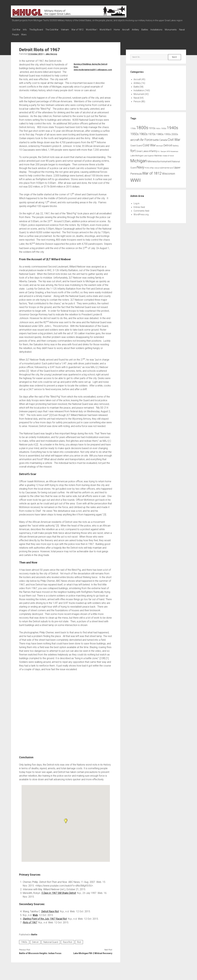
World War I (101, 30)
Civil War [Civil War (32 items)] (174, 138)
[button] (66, 819)
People (41, 34)
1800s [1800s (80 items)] (142, 126)
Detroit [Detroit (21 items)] (168, 144)
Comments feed (141, 209)
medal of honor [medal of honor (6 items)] (168, 154)
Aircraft (140, 30)
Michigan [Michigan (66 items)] (139, 159)
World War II (116, 30)
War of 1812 (85, 30)
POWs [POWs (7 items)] (147, 166)
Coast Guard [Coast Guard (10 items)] (136, 144)
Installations (175, 30)
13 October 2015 (35, 52)
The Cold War (57, 30)
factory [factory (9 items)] (176, 144)
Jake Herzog (51, 52)
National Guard (51, 940)
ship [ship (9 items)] (152, 166)
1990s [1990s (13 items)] (167, 132)
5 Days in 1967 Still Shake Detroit (59, 891)
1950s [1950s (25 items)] (135, 132)
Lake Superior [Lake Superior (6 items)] (149, 154)
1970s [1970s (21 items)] (152, 132)
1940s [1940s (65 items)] (173, 126)
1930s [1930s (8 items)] (164, 127)
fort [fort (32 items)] (133, 149)
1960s (24, 940)
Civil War (16, 30)
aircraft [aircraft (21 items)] (135, 138)
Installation (139, 89)
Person (137, 100)
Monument (139, 92)
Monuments (18, 34)
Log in (137, 202)
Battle (34, 933)
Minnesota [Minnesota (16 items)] (154, 160)
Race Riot (68, 940)
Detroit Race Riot (50, 910)
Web (35, 913)
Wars (51, 34)
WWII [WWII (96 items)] (136, 178)
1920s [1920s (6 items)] (158, 127)
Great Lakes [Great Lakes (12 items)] (142, 149)
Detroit (35, 940)
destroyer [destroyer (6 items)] (160, 144)
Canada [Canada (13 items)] (163, 138)
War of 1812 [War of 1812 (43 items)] (152, 171)
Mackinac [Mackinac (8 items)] (158, 154)
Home (129, 30)
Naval (31, 34)
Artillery (151, 30)
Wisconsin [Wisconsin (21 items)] (169, 172)
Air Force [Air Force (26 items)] (146, 138)
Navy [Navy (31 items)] (140, 165)
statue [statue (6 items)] (157, 166)
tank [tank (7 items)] (171, 166)
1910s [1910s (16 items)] (152, 126)
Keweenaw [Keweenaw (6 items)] (174, 150)
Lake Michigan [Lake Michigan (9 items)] (137, 154)
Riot (79, 940)
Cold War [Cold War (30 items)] (149, 143)
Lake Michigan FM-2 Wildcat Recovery (93, 951)
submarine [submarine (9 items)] (164, 166)
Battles (162, 30)
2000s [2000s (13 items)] (175, 132)
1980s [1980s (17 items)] (160, 132)
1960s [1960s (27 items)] (143, 132)
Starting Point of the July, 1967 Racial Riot (45, 917)
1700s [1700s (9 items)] (133, 127)
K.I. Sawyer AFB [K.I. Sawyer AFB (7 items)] (164, 150)
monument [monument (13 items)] (166, 160)
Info (26, 30)
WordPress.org (141, 213)
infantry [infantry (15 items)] (153, 149)
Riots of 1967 (30, 921)
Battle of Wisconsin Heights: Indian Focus (40, 951)
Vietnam (71, 30)
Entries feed (139, 205)
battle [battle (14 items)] (156, 138)
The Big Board (39, 30)
